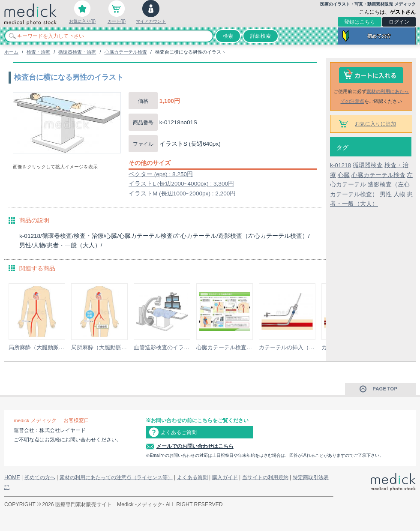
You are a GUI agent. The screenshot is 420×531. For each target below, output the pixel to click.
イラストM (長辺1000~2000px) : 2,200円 (182, 193)
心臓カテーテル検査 (126, 52)
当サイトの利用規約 (265, 477)
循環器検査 (368, 165)
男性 (386, 194)
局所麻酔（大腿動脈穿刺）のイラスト (56, 347)
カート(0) (117, 21)
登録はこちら (360, 22)
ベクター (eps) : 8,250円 (161, 174)
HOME (12, 477)
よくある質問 (192, 477)
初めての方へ (40, 477)
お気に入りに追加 (375, 124)
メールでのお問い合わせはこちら (195, 446)
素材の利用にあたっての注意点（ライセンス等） (116, 477)
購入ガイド (225, 477)
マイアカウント (151, 21)
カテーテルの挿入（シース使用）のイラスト (315, 347)
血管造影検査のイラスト (164, 347)
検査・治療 (38, 52)
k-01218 (340, 165)
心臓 (344, 175)
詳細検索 (261, 36)
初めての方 (379, 36)
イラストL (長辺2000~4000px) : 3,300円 (181, 184)
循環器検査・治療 (77, 52)
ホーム (11, 52)
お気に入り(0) (82, 21)
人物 (399, 194)
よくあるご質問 (179, 432)
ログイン (399, 22)
